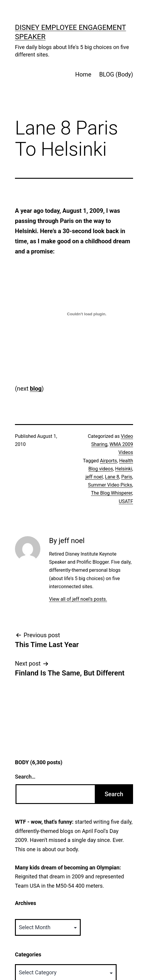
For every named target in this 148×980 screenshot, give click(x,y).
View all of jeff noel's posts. (78, 599)
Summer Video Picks (110, 485)
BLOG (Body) (116, 74)
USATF (126, 501)
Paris (127, 477)
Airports (108, 461)
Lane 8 (112, 477)
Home (83, 74)
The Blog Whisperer (112, 493)
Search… (25, 777)
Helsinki (124, 469)
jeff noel (94, 477)
